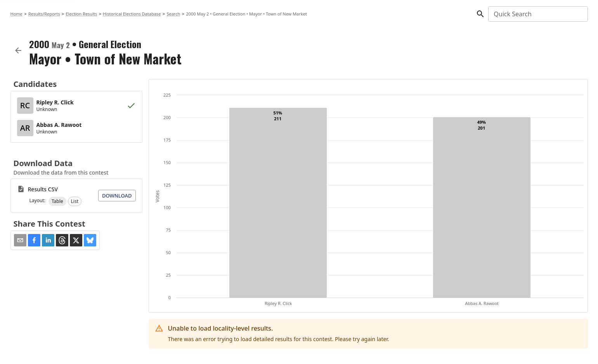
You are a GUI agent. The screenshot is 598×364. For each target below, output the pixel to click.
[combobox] (537, 14)
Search (173, 14)
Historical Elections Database (132, 14)
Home (16, 14)
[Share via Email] (20, 240)
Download (117, 196)
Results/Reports (44, 14)
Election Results (82, 14)
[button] (57, 201)
